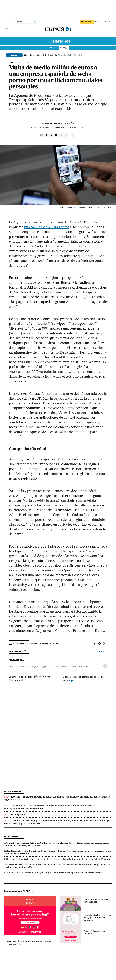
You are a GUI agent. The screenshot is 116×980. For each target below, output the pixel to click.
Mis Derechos (58, 41)
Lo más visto (11, 836)
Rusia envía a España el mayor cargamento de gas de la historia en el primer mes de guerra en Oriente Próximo (58, 859)
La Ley (64, 48)
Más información (17, 680)
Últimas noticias (13, 791)
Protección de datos (19, 63)
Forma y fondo (19, 815)
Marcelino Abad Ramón (58, 124)
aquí (71, 680)
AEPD (12, 666)
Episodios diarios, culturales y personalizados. (97, 901)
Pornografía (34, 666)
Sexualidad (83, 666)
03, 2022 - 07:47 (46, 128)
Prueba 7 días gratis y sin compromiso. (94, 932)
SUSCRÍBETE (86, 22)
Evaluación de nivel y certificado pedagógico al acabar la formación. (97, 917)
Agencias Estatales (50, 666)
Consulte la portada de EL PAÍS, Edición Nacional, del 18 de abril (53, 55)
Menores (65, 666)
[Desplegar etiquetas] (105, 666)
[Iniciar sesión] (103, 22)
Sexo (73, 666)
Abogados (21, 666)
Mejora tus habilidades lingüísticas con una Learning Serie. (29, 943)
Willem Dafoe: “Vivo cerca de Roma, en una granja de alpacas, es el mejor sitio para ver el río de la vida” (55, 873)
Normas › (103, 651)
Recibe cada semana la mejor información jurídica (36, 644)
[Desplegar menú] (6, 29)
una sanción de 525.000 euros (47, 227)
